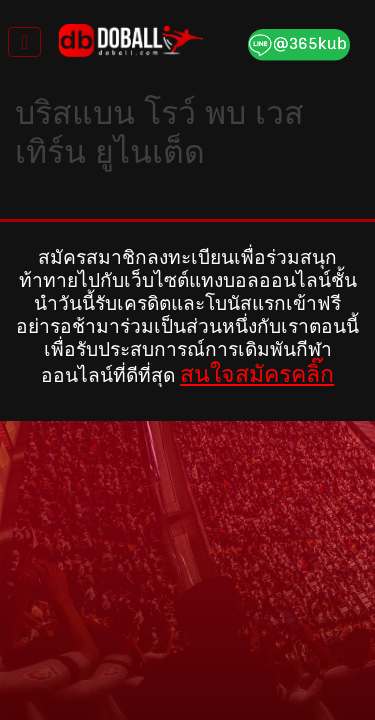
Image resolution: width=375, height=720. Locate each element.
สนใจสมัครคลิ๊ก (257, 374)
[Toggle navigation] (24, 42)
